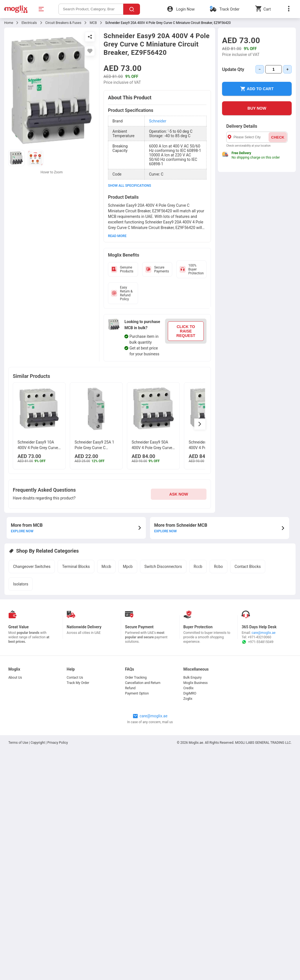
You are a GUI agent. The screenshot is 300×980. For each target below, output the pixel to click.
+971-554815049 (257, 642)
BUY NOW (257, 108)
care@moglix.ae (264, 633)
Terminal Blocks (76, 567)
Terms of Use (19, 743)
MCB (93, 23)
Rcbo (218, 567)
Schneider (158, 121)
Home (9, 23)
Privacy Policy (58, 743)
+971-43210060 (259, 637)
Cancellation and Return (143, 683)
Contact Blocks (248, 567)
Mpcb (128, 567)
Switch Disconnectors (163, 567)
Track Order (229, 9)
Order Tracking (136, 678)
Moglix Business (196, 683)
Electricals (29, 23)
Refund (130, 688)
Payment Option (137, 693)
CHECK (278, 137)
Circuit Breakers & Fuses (63, 23)
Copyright (38, 743)
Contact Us (75, 678)
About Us (15, 678)
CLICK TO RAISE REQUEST (186, 331)
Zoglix (188, 699)
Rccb (198, 567)
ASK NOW (179, 494)
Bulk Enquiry (193, 678)
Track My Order (78, 683)
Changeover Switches (32, 567)
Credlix (189, 688)
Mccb (106, 567)
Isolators (21, 584)
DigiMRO (190, 693)
